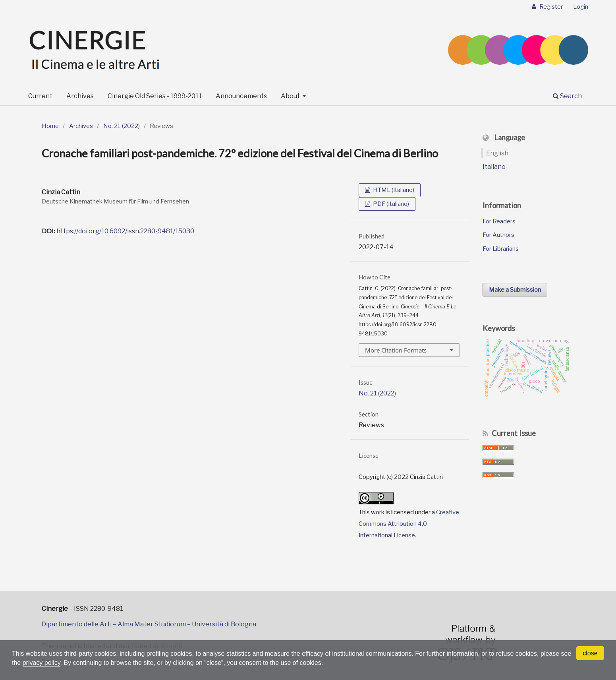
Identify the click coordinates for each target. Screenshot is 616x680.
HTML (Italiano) (393, 190)
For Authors (498, 235)
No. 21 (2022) (122, 126)
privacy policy (42, 663)
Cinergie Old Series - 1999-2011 (155, 96)
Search (567, 96)
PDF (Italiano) (390, 204)
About (291, 96)
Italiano (494, 167)
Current (40, 96)
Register (550, 7)
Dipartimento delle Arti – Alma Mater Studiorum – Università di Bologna (149, 624)
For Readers (499, 221)
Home (50, 126)
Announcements (241, 96)
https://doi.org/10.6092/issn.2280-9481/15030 (125, 231)
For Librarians (501, 249)
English (497, 153)
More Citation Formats (396, 350)
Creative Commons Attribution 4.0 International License (409, 524)
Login (581, 7)
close (590, 653)
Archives (80, 96)
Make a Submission (515, 290)
